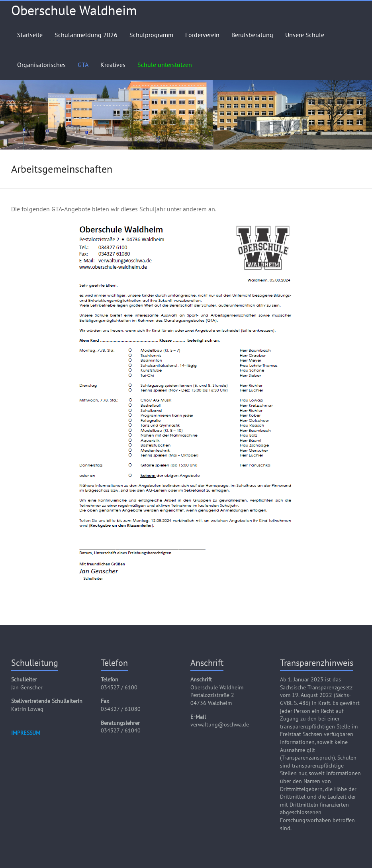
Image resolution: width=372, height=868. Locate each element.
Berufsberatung (252, 35)
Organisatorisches (41, 65)
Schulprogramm (151, 35)
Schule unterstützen (165, 65)
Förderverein (202, 35)
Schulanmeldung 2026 (86, 35)
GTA (83, 65)
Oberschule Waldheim (74, 10)
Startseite (30, 35)
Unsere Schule (305, 35)
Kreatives (113, 65)
